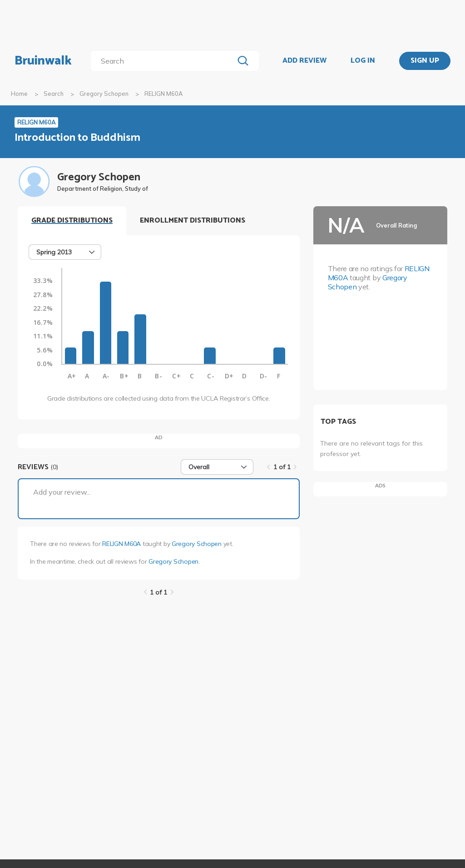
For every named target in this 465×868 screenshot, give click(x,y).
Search (54, 94)
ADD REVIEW (304, 61)
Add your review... (62, 492)
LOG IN (363, 61)
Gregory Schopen (104, 94)
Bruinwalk (43, 61)
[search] (164, 61)
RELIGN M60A (121, 544)
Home (19, 94)
